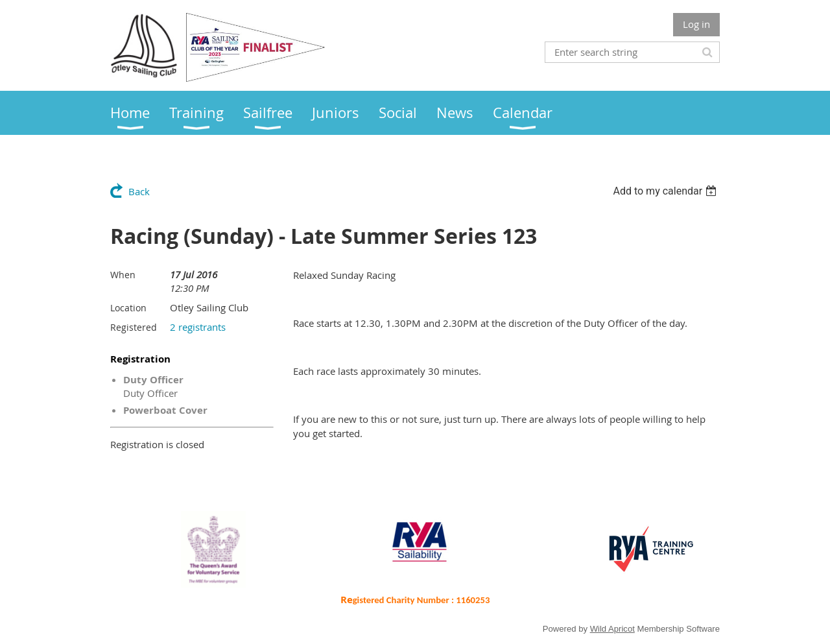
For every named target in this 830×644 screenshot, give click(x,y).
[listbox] (666, 191)
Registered (134, 327)
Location (128, 308)
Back (139, 191)
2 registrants (198, 327)
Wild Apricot (612, 629)
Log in (696, 24)
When (123, 275)
